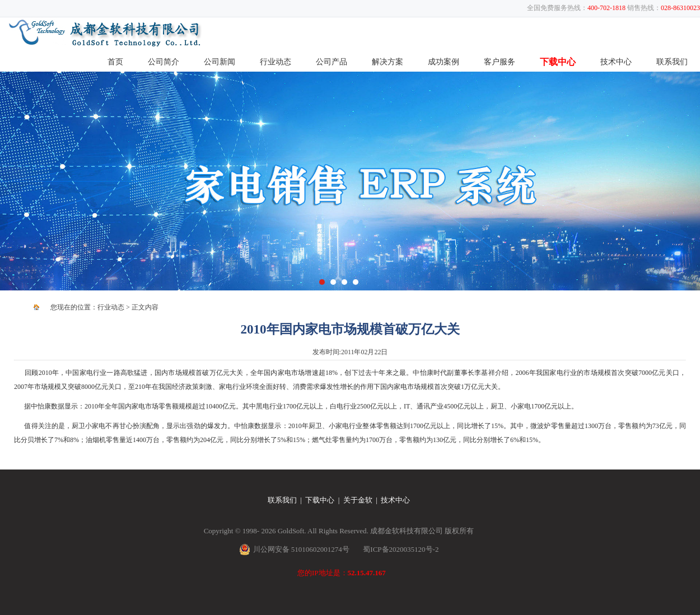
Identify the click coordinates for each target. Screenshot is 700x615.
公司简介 (164, 62)
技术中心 (616, 62)
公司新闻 (220, 62)
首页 (115, 62)
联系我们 (672, 62)
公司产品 (332, 62)
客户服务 (500, 62)
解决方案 (388, 62)
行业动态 (276, 62)
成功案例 (444, 62)
